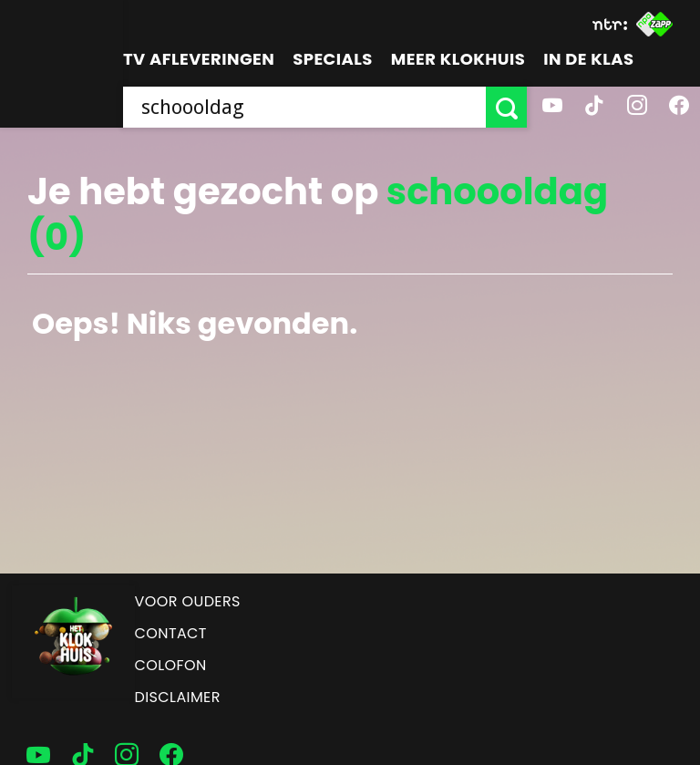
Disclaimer (178, 697)
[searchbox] (304, 107)
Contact (171, 633)
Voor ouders (188, 601)
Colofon (171, 665)
